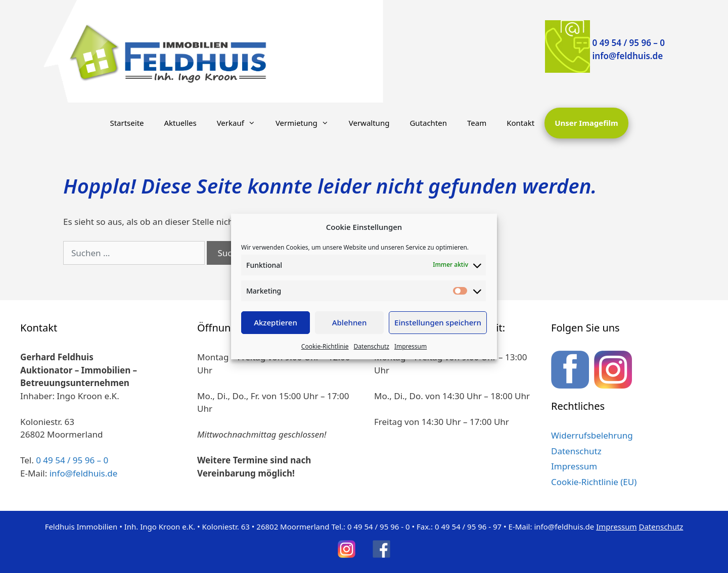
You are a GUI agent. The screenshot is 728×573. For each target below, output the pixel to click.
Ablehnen (350, 322)
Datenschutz (372, 346)
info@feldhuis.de (628, 56)
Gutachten (428, 123)
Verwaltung (369, 123)
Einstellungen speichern (438, 322)
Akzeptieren (276, 322)
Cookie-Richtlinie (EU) (594, 482)
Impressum (411, 346)
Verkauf (241, 123)
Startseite (127, 123)
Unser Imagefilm (586, 123)
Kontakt (520, 123)
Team (477, 123)
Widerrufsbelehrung (592, 435)
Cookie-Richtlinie (325, 346)
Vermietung (307, 123)
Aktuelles (180, 123)
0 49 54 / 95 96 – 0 (629, 43)
